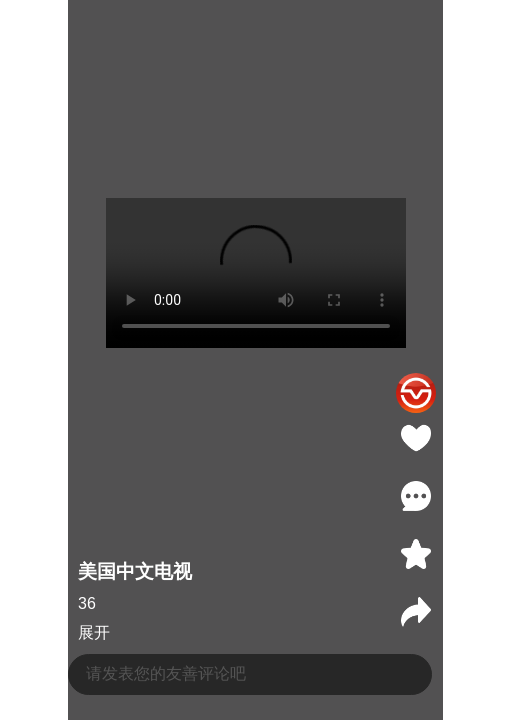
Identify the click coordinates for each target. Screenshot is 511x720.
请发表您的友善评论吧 (166, 673)
